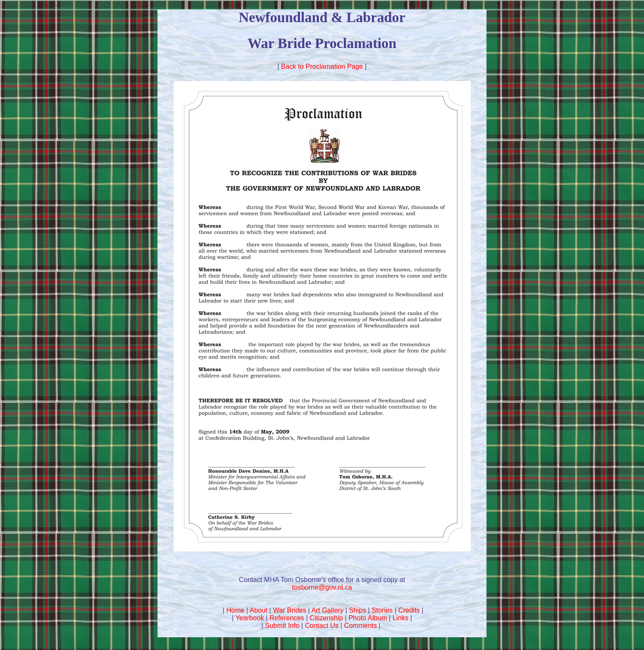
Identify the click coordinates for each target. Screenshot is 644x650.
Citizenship (326, 618)
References (287, 618)
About (259, 610)
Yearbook (250, 618)
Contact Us (322, 626)
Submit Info (282, 626)
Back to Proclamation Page (322, 66)
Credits (409, 610)
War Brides (290, 610)
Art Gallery (328, 610)
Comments (360, 626)
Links (401, 618)
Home (235, 610)
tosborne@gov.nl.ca (322, 587)
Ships (357, 610)
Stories (382, 610)
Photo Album (368, 618)
